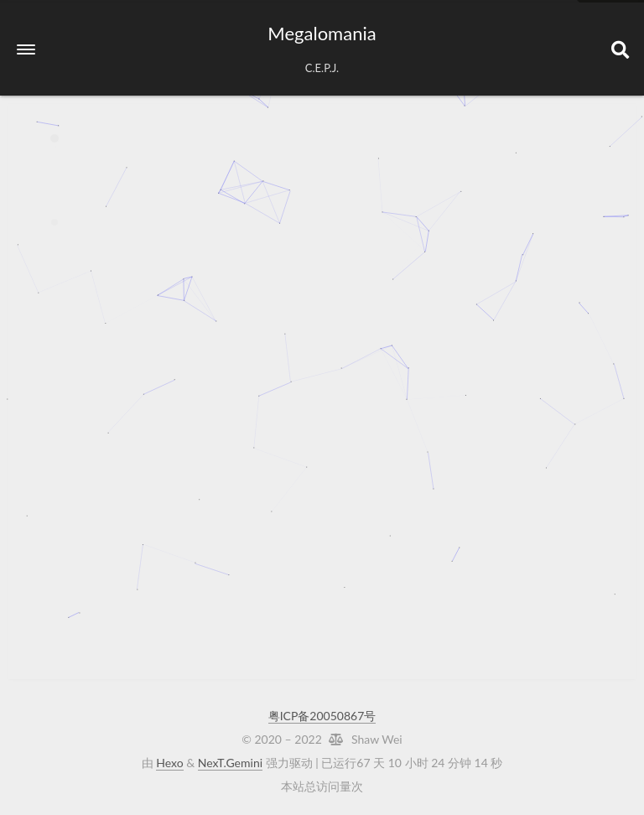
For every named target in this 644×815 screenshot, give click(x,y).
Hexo (169, 763)
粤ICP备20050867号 (322, 716)
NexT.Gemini (230, 763)
